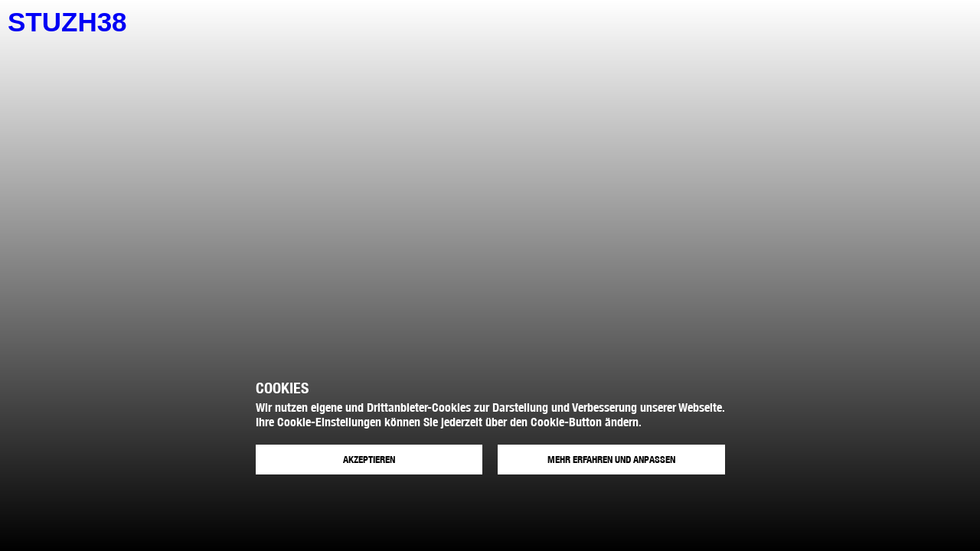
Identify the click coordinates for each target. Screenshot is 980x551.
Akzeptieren (369, 460)
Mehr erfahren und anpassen (611, 460)
